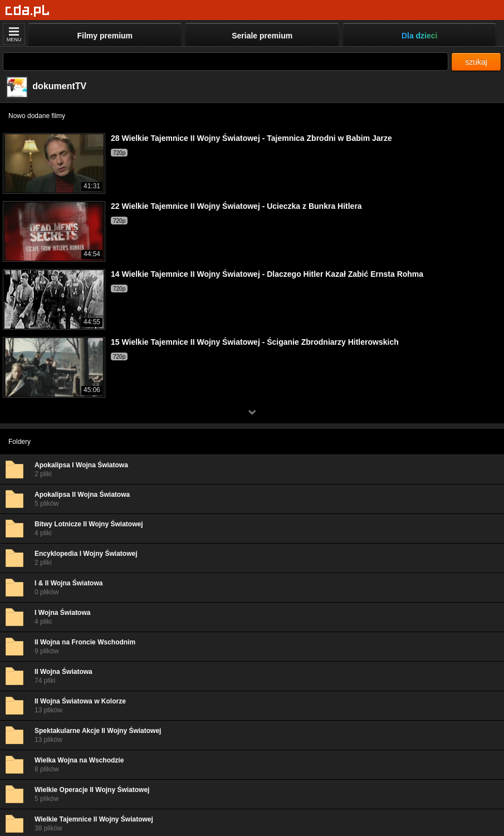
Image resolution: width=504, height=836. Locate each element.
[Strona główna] (28, 11)
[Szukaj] (226, 62)
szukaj (476, 62)
